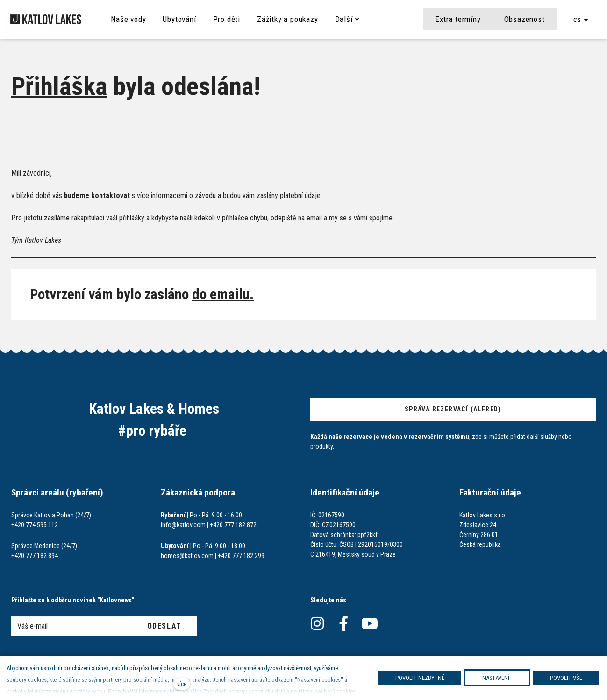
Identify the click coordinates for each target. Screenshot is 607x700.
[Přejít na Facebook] (343, 624)
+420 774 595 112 (35, 525)
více (182, 684)
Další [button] (355, 19)
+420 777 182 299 (241, 556)
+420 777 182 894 (35, 556)
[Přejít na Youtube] (370, 624)
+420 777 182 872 (233, 525)
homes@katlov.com (187, 556)
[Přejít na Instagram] (317, 624)
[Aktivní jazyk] (581, 19)
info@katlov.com (183, 525)
